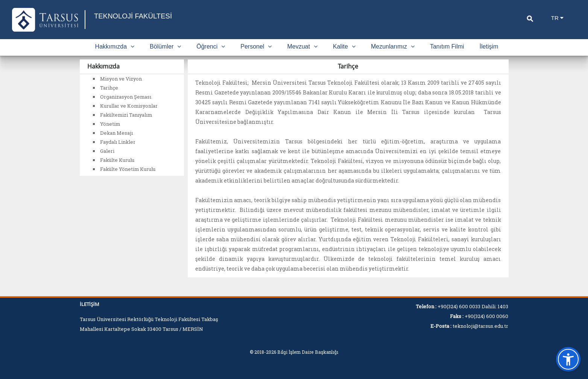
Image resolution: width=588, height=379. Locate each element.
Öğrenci (211, 46)
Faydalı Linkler (118, 142)
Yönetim (110, 124)
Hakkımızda (115, 46)
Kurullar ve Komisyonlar (129, 106)
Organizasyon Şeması (126, 97)
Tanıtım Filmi (447, 46)
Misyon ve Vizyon (121, 79)
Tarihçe (109, 88)
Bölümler (165, 46)
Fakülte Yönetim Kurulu (128, 169)
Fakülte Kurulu (117, 160)
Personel (256, 46)
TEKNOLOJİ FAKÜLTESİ (140, 16)
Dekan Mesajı (116, 133)
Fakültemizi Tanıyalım (126, 115)
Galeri (107, 151)
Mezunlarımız (393, 46)
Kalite (344, 46)
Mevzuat (302, 46)
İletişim (489, 46)
